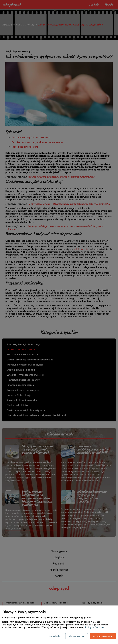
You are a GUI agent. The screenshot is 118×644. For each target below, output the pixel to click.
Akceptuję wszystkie (103, 636)
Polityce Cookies (94, 627)
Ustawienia (55, 636)
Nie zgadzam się (77, 636)
